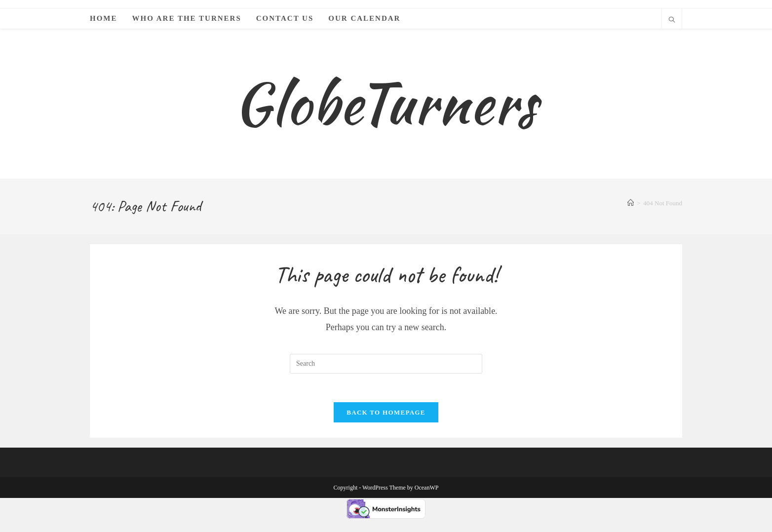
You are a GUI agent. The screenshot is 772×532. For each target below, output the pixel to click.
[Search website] (672, 21)
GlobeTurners (386, 109)
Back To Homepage (386, 425)
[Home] (631, 214)
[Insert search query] (386, 375)
